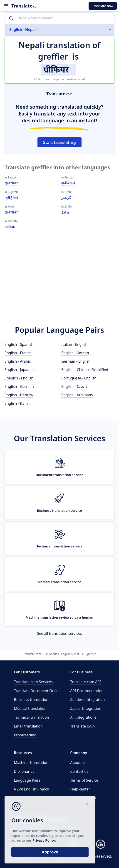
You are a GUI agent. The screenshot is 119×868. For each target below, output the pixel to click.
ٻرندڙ (65, 212)
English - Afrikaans (77, 395)
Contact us (79, 771)
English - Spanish (19, 344)
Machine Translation (31, 763)
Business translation (31, 700)
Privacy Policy (44, 840)
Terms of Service (84, 780)
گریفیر (66, 198)
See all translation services (59, 633)
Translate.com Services (33, 682)
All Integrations (83, 717)
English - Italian (18, 403)
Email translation (28, 726)
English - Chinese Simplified (85, 370)
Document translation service (59, 475)
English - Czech (74, 386)
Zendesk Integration (87, 700)
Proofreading (25, 735)
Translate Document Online (37, 691)
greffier (11, 183)
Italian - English (74, 344)
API (86, 682)
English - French (18, 353)
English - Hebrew (19, 395)
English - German (19, 386)
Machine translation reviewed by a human (59, 617)
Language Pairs (27, 780)
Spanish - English (19, 378)
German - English (76, 361)
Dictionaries (24, 771)
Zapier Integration (86, 708)
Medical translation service (59, 582)
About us (78, 763)
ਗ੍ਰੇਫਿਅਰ (68, 183)
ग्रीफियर (10, 227)
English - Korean (75, 353)
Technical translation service (59, 546)
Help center (80, 789)
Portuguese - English (79, 378)
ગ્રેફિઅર (11, 198)
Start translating (59, 142)
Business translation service (60, 511)
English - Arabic (18, 361)
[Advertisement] (59, 279)
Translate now (103, 6)
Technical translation (31, 717)
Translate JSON (83, 726)
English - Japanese (20, 370)
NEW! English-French (31, 789)
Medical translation (30, 708)
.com (25, 6)
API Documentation (87, 691)
